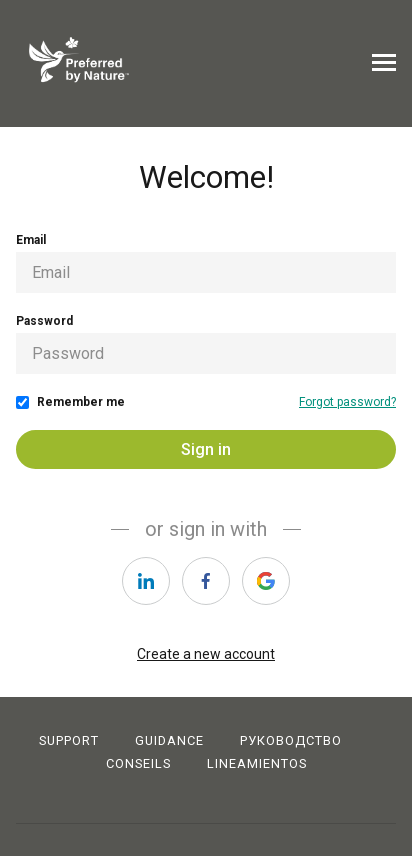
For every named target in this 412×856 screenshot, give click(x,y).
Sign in (206, 449)
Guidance (169, 740)
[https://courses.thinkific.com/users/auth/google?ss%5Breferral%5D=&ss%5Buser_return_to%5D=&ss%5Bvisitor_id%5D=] (266, 581)
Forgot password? (347, 402)
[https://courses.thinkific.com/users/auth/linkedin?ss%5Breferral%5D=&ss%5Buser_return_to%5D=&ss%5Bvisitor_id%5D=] (146, 581)
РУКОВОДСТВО (291, 740)
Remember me (81, 402)
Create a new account (206, 654)
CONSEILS (138, 763)
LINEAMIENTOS (257, 763)
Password (44, 321)
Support (69, 740)
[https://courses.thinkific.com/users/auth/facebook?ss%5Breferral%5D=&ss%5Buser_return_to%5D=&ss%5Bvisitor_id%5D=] (206, 581)
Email (31, 240)
